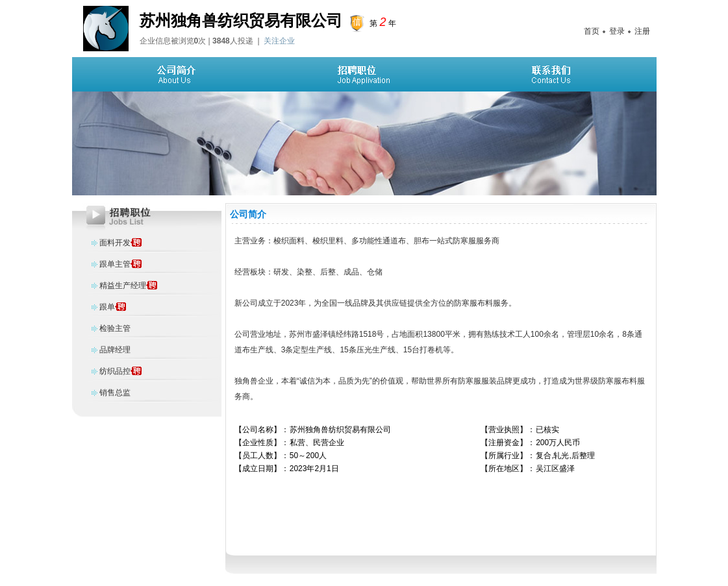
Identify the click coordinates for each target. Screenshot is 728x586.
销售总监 (115, 393)
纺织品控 (115, 371)
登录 (617, 31)
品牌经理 (115, 350)
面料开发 (115, 243)
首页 (592, 31)
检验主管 (115, 328)
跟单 (107, 307)
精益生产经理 (123, 286)
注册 (642, 31)
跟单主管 (115, 264)
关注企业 (279, 41)
